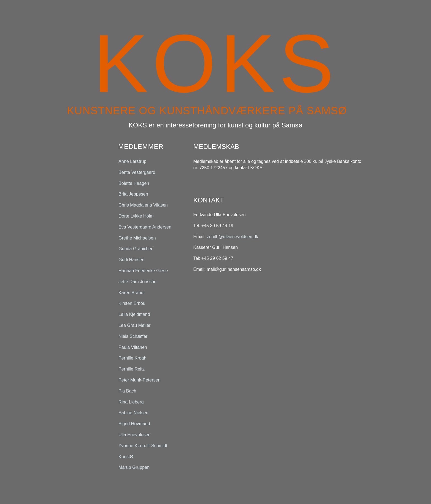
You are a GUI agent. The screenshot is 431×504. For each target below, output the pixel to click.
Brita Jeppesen (133, 194)
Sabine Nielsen (133, 413)
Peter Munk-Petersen (139, 380)
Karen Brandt (132, 292)
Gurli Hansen (131, 260)
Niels (133, 336)
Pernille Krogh (132, 358)
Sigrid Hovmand (134, 424)
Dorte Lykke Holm (136, 216)
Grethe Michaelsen (137, 238)
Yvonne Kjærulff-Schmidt (143, 445)
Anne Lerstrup (132, 161)
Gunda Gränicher (136, 249)
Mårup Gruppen (134, 467)
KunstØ (126, 456)
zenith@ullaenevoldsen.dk (232, 237)
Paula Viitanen (133, 347)
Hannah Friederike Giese (143, 271)
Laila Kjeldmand (134, 314)
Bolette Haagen (134, 183)
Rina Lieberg (131, 402)
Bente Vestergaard (137, 172)
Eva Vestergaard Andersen (145, 227)
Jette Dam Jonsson (137, 281)
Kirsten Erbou (132, 303)
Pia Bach (127, 391)
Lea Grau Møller (135, 325)
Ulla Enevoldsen (135, 435)
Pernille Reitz (132, 369)
